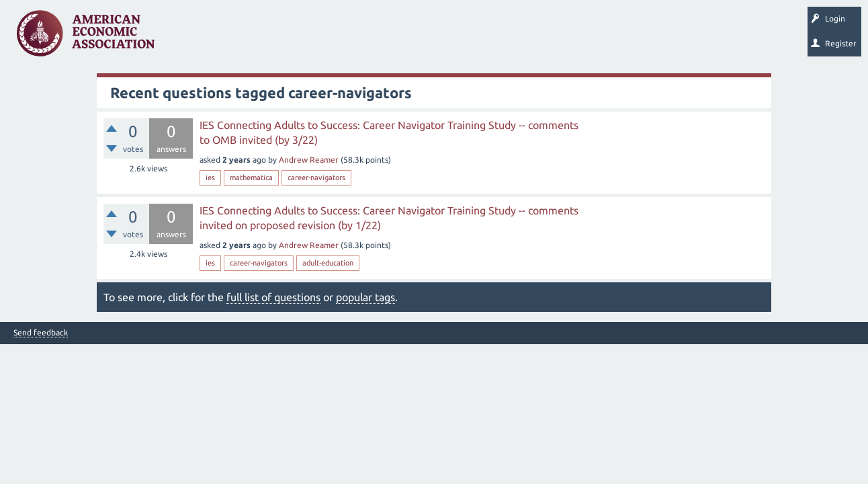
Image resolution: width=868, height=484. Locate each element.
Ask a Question (412, 38)
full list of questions (273, 297)
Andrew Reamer (309, 160)
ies (210, 177)
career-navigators (316, 177)
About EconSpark (562, 38)
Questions (193, 38)
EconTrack (627, 38)
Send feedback (41, 333)
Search (468, 38)
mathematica (251, 177)
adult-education (328, 263)
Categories (349, 38)
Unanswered (250, 38)
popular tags (365, 297)
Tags (301, 38)
